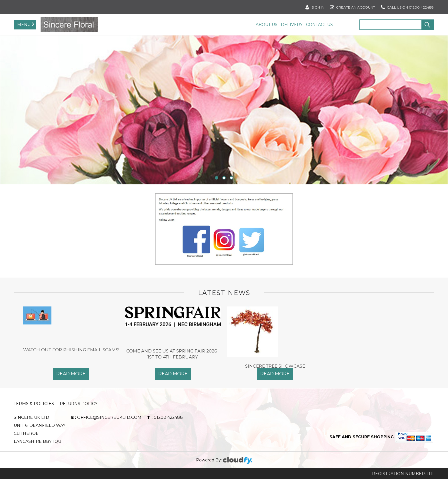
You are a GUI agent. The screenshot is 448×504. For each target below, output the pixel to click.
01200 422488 (165, 442)
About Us (267, 25)
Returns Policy (79, 429)
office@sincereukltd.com (106, 442)
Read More (71, 399)
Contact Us (319, 25)
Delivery (292, 25)
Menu (24, 25)
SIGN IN (315, 6)
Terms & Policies (34, 429)
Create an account (353, 6)
